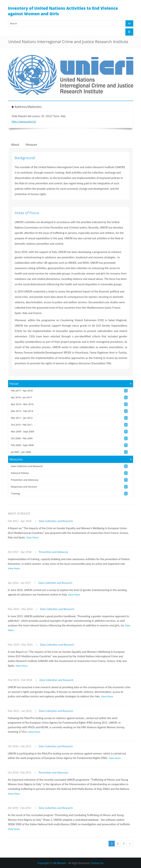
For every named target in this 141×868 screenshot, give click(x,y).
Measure (31, 145)
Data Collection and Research (56, 521)
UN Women (59, 863)
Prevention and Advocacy (53, 552)
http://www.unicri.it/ (24, 122)
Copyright (43, 863)
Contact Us (97, 863)
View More (32, 537)
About (15, 145)
